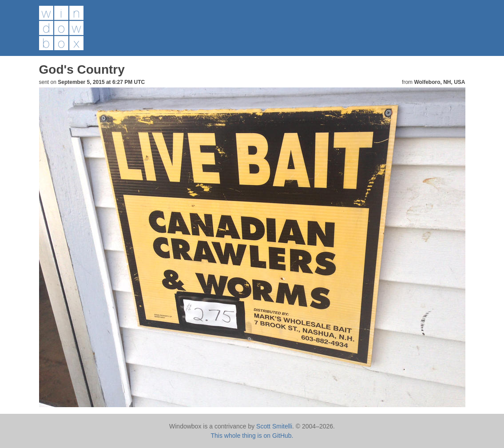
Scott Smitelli (274, 426)
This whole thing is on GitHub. (252, 436)
